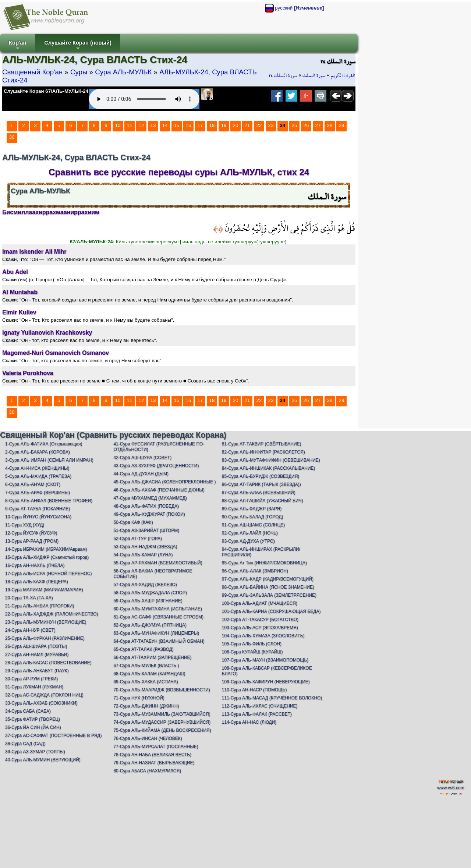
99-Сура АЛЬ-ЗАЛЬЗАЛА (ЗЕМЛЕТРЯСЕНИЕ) (269, 595)
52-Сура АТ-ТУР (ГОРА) (138, 539)
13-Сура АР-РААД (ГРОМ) (32, 541)
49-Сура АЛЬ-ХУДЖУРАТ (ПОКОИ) (149, 514)
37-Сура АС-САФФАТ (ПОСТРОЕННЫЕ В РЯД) (53, 735)
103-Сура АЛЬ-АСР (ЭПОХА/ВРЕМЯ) (260, 628)
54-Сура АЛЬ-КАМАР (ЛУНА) (143, 555)
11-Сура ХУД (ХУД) (25, 525)
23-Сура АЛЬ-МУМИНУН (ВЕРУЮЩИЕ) (46, 622)
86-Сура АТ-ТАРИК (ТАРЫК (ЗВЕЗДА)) (261, 484)
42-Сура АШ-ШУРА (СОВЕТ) (142, 458)
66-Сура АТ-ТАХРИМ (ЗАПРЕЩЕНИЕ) (152, 657)
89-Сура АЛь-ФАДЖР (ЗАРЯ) (252, 509)
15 (177, 125)
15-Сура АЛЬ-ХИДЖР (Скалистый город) (47, 557)
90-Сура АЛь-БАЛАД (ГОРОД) (253, 517)
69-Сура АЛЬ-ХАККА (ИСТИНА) (146, 682)
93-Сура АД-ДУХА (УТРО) (248, 541)
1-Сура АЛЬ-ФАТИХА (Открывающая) (44, 444)
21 (247, 125)
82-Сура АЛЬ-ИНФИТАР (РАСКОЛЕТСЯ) (263, 452)
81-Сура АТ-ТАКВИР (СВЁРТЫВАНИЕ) (262, 444)
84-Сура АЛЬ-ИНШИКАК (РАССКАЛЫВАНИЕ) (269, 468)
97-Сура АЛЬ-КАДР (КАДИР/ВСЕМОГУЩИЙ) (268, 579)
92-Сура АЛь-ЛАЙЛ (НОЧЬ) (250, 533)
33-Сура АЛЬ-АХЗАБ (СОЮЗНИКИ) (41, 703)
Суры (79, 72)
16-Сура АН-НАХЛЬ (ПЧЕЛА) (35, 565)
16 (189, 125)
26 (306, 125)
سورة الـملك (314, 75)
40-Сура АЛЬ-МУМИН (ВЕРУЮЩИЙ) (43, 760)
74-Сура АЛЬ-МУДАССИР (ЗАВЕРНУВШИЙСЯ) (162, 722)
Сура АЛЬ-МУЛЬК (123, 72)
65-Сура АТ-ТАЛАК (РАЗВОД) (143, 649)
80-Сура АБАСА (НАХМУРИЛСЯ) (147, 771)
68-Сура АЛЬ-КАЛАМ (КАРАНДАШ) (149, 674)
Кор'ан (17, 46)
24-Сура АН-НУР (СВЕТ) (30, 630)
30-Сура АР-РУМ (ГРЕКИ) (31, 679)
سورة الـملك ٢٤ (283, 75)
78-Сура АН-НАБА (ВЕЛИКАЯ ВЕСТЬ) (152, 755)
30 (12, 137)
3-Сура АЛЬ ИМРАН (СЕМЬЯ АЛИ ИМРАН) (49, 460)
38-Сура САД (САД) (25, 744)
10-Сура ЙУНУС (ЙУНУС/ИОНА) (38, 517)
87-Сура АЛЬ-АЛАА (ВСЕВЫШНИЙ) (259, 493)
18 (212, 125)
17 (200, 125)
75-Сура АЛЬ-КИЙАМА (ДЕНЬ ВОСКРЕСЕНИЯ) (162, 730)
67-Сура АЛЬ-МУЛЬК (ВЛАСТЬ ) (146, 666)
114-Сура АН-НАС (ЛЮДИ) (249, 722)
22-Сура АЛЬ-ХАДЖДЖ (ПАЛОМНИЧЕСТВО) (52, 614)
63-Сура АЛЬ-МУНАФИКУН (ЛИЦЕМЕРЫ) (156, 633)
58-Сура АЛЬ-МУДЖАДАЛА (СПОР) (150, 593)
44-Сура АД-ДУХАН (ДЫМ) (141, 474)
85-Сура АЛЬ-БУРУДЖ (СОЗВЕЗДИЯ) (261, 476)
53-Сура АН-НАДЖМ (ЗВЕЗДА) (145, 547)
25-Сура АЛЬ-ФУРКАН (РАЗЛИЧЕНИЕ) (45, 638)
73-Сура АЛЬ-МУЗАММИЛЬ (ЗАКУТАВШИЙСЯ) (162, 714)
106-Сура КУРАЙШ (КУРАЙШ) (252, 652)
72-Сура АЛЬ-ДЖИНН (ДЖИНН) (146, 706)
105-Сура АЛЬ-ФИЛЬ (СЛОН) (252, 644)
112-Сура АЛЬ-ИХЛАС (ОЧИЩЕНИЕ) (260, 706)
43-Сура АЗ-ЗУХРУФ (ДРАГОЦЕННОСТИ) (156, 466)
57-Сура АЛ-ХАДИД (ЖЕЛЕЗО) (145, 585)
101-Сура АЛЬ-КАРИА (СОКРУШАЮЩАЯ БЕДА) (271, 611)
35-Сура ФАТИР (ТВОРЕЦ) (33, 719)
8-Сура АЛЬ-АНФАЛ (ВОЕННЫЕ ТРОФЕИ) (49, 501)
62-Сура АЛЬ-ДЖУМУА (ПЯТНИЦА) (150, 625)
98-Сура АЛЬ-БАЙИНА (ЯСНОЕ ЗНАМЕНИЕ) (268, 587)
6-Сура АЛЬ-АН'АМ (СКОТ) (33, 484)
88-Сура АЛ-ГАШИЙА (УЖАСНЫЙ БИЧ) (263, 501)
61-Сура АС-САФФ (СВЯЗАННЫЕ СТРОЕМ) (158, 617)
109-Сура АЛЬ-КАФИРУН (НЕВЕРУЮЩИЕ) (266, 682)
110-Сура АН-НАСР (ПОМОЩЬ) (254, 690)
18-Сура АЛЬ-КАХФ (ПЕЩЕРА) (37, 582)
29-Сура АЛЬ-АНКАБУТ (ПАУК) (37, 671)
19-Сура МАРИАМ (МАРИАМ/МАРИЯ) (44, 590)
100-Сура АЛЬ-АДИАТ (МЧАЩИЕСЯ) (260, 603)
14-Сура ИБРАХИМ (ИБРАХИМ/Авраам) (46, 549)
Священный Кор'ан (32, 72)
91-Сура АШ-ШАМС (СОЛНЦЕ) (254, 525)
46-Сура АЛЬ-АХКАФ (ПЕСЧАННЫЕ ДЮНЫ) (159, 490)
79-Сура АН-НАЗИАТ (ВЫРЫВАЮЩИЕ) (154, 763)
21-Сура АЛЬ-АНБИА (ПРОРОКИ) (40, 606)
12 (141, 125)
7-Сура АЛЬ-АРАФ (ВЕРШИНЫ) (38, 493)
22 (259, 125)
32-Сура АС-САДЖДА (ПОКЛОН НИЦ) (44, 695)
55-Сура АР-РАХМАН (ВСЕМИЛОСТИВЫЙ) (158, 563)
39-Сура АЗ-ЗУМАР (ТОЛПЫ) (35, 752)
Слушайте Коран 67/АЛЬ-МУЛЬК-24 (46, 91)
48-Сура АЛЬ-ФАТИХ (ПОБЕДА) (146, 506)
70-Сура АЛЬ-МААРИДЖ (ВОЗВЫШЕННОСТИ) (162, 690)
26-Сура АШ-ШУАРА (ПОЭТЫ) (36, 646)
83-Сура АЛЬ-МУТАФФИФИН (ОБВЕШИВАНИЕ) (271, 460)
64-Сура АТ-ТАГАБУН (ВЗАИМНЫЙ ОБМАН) (159, 641)
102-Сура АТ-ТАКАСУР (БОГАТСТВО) (260, 620)
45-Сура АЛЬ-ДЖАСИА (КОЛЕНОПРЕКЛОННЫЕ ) (164, 482)
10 (118, 125)
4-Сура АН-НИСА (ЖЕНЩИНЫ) (37, 468)
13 (153, 125)
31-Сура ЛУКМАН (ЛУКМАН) (34, 687)
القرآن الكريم (343, 75)
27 (318, 125)
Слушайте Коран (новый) (78, 46)
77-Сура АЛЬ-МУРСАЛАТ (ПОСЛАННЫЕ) (156, 747)
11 (130, 125)
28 (330, 125)
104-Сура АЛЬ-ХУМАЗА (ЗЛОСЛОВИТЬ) (263, 636)
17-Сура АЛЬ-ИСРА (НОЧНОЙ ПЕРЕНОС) (48, 574)
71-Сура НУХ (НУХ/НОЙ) (139, 698)
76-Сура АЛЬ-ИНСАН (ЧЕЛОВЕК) (148, 738)
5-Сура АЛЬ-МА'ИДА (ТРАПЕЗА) (38, 476)
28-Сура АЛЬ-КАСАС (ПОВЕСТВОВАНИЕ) (48, 663)
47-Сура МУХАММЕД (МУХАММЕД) (150, 498)
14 (165, 125)
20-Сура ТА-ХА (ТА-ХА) (29, 598)
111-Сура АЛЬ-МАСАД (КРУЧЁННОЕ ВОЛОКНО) (272, 698)
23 (271, 125)
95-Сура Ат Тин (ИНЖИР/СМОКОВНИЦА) (264, 563)
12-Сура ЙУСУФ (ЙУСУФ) (31, 533)
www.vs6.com (451, 788)
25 (295, 125)
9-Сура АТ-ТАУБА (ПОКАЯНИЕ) (38, 509)
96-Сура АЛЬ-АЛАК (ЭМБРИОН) (255, 571)
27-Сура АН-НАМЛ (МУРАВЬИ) (37, 654)
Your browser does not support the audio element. (144, 99)
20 (236, 125)
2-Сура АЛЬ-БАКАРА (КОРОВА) (38, 452)
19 (224, 125)
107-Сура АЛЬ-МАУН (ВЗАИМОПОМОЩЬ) (265, 660)
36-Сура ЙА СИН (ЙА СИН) (33, 727)
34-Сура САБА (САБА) (28, 711)
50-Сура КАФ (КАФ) (133, 522)
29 (342, 125)
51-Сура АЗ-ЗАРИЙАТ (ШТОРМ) (146, 530)
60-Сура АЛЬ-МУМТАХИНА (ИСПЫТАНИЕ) (158, 609)
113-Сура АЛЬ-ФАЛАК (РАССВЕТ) (257, 714)
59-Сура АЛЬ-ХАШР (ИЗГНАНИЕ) (148, 601)
